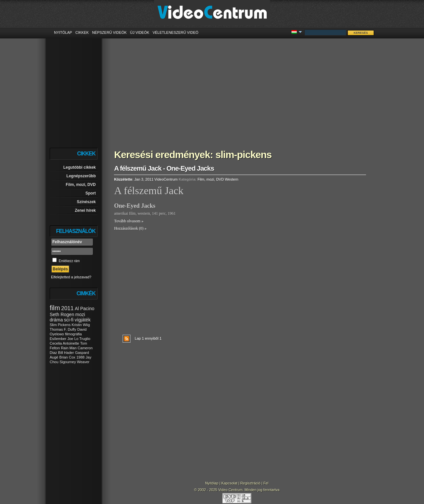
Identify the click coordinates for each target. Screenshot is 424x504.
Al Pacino (85, 308)
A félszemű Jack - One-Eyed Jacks (164, 168)
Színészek (86, 202)
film (55, 308)
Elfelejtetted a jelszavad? (71, 277)
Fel (266, 483)
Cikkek (82, 32)
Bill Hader (66, 353)
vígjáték (82, 320)
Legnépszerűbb (81, 176)
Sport (91, 193)
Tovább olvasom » (129, 221)
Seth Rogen (62, 314)
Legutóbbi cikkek (79, 167)
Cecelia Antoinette (64, 343)
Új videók (139, 32)
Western (232, 179)
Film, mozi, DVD (81, 185)
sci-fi (69, 320)
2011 (67, 308)
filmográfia (73, 334)
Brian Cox (67, 357)
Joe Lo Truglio (79, 339)
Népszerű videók (109, 32)
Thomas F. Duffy (63, 329)
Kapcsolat (229, 483)
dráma (56, 320)
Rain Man (69, 348)
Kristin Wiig (81, 325)
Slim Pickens (60, 325)
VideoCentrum (166, 179)
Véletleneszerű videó (176, 32)
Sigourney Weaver (75, 362)
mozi (80, 314)
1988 (80, 357)
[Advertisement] (240, 89)
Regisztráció (251, 483)
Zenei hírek (85, 210)
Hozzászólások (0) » (130, 228)
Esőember (58, 339)
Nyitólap (63, 32)
